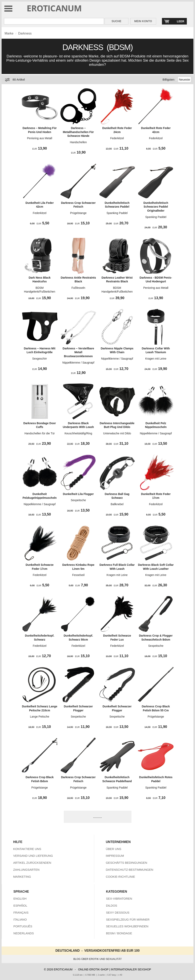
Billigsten (169, 79)
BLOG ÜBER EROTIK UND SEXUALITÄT (97, 959)
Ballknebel (117, 504)
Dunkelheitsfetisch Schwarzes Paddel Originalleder (156, 207)
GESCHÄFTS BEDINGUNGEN (126, 863)
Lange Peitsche (40, 717)
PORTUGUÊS (23, 926)
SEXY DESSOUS (118, 912)
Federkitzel (117, 138)
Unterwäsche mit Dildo (117, 433)
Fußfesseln (78, 288)
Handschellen (78, 142)
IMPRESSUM (115, 856)
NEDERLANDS (24, 933)
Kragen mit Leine (156, 359)
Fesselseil (78, 575)
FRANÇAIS (21, 912)
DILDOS (112, 906)
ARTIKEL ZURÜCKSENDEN (32, 863)
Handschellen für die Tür (40, 433)
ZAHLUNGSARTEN (26, 870)
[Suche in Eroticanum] (54, 21)
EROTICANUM (54, 8)
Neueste (184, 79)
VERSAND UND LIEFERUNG (33, 856)
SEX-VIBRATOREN (119, 899)
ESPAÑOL (20, 906)
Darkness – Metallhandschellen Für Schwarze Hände (78, 132)
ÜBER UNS (114, 849)
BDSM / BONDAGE (119, 933)
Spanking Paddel (117, 213)
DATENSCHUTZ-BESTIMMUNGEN (129, 870)
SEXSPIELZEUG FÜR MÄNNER (128, 919)
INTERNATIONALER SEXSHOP (131, 969)
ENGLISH (20, 899)
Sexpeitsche (78, 500)
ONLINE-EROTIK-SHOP (93, 969)
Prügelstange (78, 213)
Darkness (25, 33)
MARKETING (22, 877)
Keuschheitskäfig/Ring (78, 433)
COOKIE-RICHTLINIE (120, 877)
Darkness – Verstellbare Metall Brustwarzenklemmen (78, 352)
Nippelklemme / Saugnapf (78, 363)
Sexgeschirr (40, 359)
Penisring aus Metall (40, 138)
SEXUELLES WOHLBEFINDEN (127, 926)
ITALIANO (20, 919)
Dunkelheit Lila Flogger (78, 494)
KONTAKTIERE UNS (27, 849)
